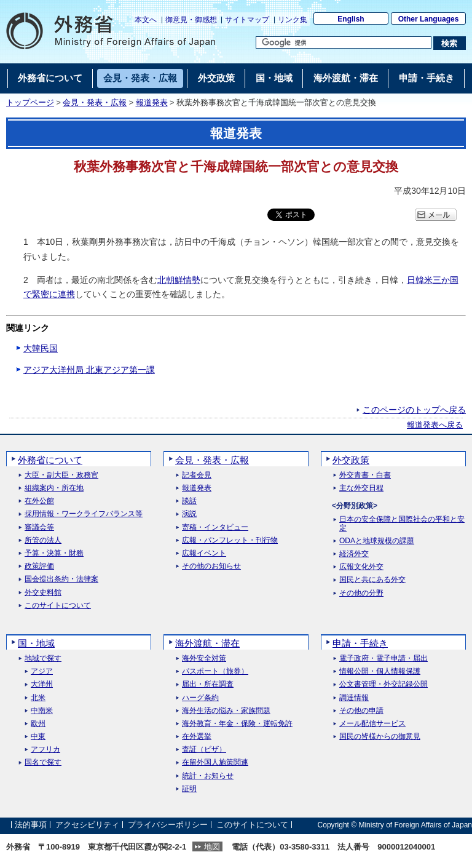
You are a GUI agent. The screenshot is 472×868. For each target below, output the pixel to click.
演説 (189, 514)
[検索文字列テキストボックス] (344, 42)
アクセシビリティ (87, 825)
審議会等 (39, 528)
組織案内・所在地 (54, 488)
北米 (38, 698)
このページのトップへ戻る (414, 410)
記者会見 (197, 475)
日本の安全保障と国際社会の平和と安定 (402, 524)
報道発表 (152, 103)
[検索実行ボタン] (450, 43)
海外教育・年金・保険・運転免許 (237, 724)
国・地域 (36, 643)
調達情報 (354, 698)
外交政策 (351, 460)
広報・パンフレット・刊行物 (230, 540)
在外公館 (39, 501)
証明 (189, 789)
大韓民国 (41, 348)
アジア (42, 671)
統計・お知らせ (208, 776)
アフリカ (45, 750)
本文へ (146, 20)
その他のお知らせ (211, 566)
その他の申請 (361, 711)
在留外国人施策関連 (215, 762)
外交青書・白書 (365, 475)
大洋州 (42, 684)
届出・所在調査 (208, 684)
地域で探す (43, 659)
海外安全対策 (204, 659)
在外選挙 (197, 737)
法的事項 (31, 825)
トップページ (30, 103)
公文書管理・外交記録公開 (383, 684)
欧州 (38, 724)
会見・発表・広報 (95, 103)
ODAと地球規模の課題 (377, 541)
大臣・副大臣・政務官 (61, 475)
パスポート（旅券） (215, 671)
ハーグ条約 (200, 698)
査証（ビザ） (204, 750)
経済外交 (354, 554)
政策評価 (39, 566)
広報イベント (204, 553)
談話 (189, 501)
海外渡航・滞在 (207, 643)
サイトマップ (247, 20)
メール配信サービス (372, 724)
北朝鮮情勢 (179, 280)
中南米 (42, 711)
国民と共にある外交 (372, 580)
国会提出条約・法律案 (61, 579)
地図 (212, 847)
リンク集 (293, 20)
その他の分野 (361, 593)
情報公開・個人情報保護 (380, 671)
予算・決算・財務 (54, 553)
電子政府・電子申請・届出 (383, 659)
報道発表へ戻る (435, 425)
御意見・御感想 (191, 20)
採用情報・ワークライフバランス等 (84, 514)
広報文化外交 (361, 567)
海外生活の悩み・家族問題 (226, 711)
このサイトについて (58, 606)
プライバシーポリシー (168, 825)
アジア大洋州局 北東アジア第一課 (89, 370)
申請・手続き (360, 643)
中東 (38, 737)
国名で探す (43, 762)
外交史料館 (43, 593)
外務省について (50, 460)
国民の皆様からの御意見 (380, 737)
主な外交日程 (361, 488)
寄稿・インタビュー (215, 528)
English (351, 19)
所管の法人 (43, 540)
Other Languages (429, 19)
